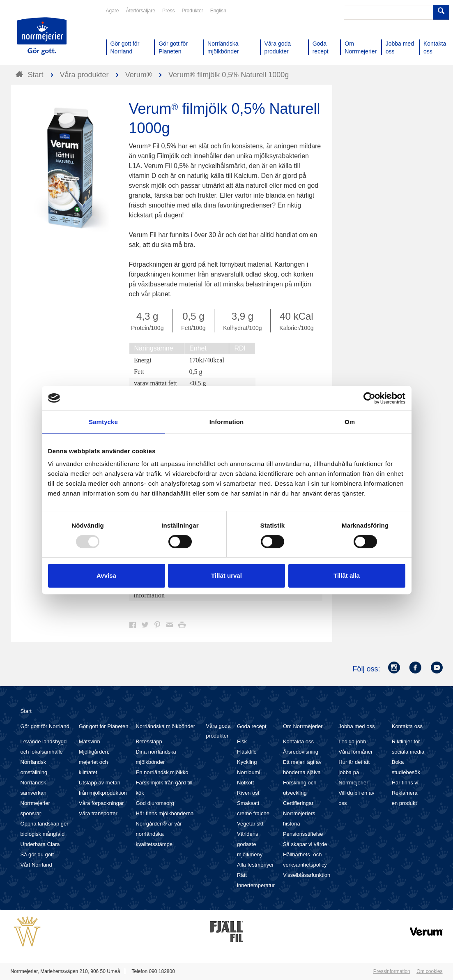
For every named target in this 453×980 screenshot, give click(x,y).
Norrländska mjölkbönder (165, 726)
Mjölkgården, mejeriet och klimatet (94, 762)
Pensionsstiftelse (303, 834)
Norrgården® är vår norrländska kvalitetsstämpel (159, 834)
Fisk (242, 741)
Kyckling (247, 762)
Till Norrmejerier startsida (42, 36)
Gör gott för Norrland (45, 726)
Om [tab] (350, 422)
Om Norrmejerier (303, 726)
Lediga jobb (352, 741)
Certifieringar (298, 803)
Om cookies (429, 971)
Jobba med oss (356, 726)
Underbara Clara (40, 844)
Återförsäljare (141, 11)
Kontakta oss (298, 741)
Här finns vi (405, 783)
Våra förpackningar (101, 803)
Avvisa (106, 575)
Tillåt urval (226, 575)
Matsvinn (90, 741)
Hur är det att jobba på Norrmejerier (354, 772)
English (218, 11)
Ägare (113, 11)
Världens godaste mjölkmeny (250, 844)
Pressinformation (392, 971)
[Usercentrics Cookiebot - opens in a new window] (369, 398)
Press (169, 11)
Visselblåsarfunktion (307, 875)
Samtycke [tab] (103, 422)
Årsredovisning (301, 752)
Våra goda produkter (218, 731)
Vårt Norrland (36, 865)
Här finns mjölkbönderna (164, 813)
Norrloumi (248, 772)
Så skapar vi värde (305, 844)
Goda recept (252, 726)
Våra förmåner (355, 752)
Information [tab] (227, 422)
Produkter (193, 11)
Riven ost (248, 793)
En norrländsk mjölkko (162, 772)
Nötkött (245, 783)
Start (26, 711)
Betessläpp (149, 741)
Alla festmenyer (255, 865)
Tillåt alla (347, 575)
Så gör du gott (37, 854)
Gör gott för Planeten (104, 726)
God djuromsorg (155, 803)
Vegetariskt (250, 824)
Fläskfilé (247, 752)
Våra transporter (98, 813)
